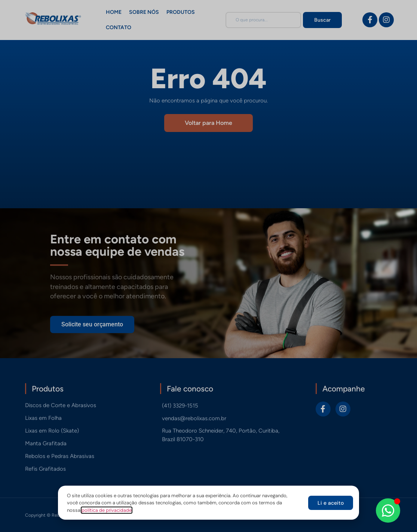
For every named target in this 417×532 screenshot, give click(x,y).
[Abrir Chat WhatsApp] (388, 511)
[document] (208, 266)
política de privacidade (107, 510)
